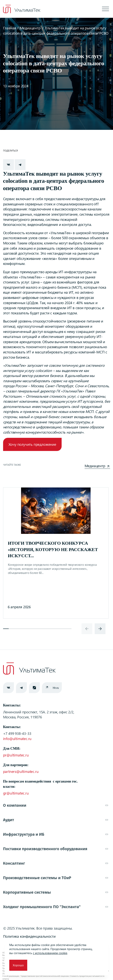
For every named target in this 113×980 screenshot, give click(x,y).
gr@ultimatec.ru (16, 793)
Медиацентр (30, 28)
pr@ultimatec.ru (16, 755)
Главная (10, 28)
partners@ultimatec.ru (21, 771)
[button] (6, 629)
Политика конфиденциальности (29, 936)
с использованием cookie (50, 953)
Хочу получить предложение (32, 444)
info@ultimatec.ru (17, 739)
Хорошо (18, 965)
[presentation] (87, 629)
